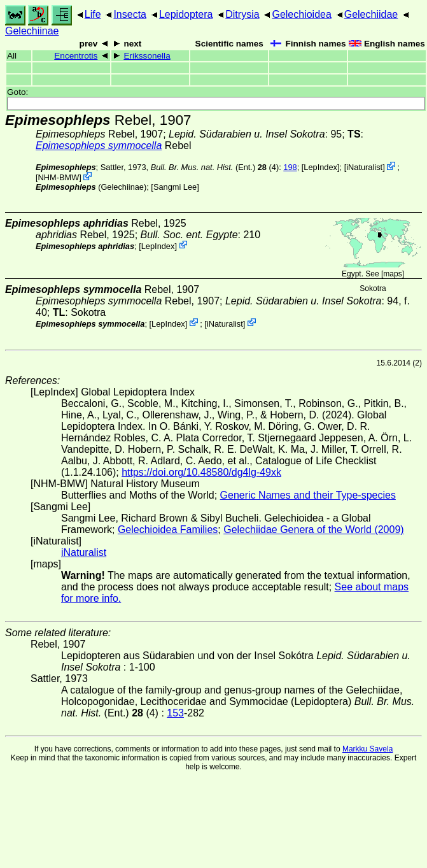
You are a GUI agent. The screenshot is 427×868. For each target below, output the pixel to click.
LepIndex (320, 167)
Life (93, 14)
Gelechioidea (301, 14)
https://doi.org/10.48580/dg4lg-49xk (201, 472)
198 (290, 167)
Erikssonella (147, 56)
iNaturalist (364, 167)
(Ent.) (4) (215, 167)
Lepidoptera (186, 14)
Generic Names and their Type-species (308, 495)
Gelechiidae (371, 14)
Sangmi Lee (175, 187)
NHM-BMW (59, 177)
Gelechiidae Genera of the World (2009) (313, 530)
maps (392, 274)
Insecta (130, 14)
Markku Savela (367, 749)
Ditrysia (242, 14)
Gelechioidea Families (168, 530)
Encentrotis (76, 56)
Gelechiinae (32, 31)
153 (175, 713)
